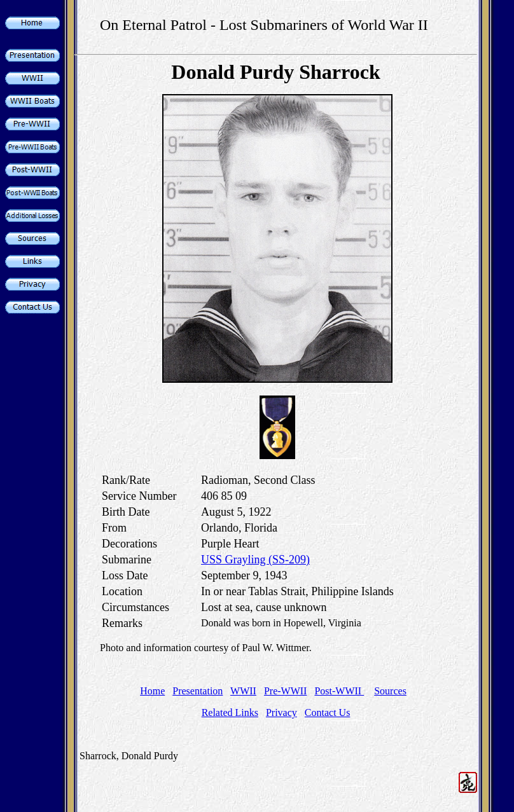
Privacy (281, 712)
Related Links (230, 712)
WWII (243, 691)
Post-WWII (339, 691)
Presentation (198, 691)
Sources (390, 691)
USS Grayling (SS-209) (255, 560)
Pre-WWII (286, 691)
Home (152, 691)
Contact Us (328, 712)
